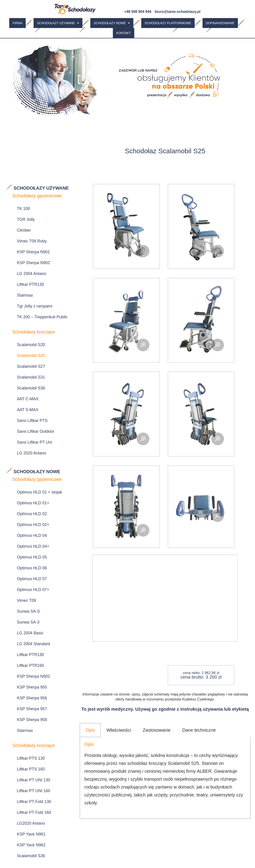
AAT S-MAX (24, 344)
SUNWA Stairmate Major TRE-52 (41, 734)
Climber (20, 219)
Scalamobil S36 (28, 329)
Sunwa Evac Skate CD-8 (36, 811)
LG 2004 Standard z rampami (40, 755)
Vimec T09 (23, 480)
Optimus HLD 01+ (30, 415)
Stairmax (22, 262)
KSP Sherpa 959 (29, 710)
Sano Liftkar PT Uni (31, 365)
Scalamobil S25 (28, 308)
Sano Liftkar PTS (29, 351)
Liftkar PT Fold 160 (31, 627)
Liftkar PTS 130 (27, 591)
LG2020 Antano (28, 635)
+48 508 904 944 (138, 12)
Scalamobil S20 (28, 300)
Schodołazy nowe (112, 22)
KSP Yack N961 (28, 642)
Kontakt (124, 31)
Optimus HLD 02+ (30, 430)
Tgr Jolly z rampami (31, 269)
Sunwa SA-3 (25, 495)
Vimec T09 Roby (28, 226)
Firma (18, 22)
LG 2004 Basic (27, 502)
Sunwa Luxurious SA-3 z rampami (36, 701)
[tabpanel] (165, 775)
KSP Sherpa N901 (30, 233)
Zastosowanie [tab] (157, 727)
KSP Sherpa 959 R (31, 718)
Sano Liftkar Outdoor (32, 358)
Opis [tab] (90, 727)
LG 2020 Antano (28, 373)
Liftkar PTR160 (27, 524)
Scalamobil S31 (28, 322)
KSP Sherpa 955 (29, 538)
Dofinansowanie (220, 22)
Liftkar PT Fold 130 (31, 620)
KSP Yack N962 (28, 649)
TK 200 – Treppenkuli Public (39, 276)
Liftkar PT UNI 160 (30, 613)
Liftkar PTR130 (27, 255)
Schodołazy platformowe (168, 22)
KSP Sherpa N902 (30, 240)
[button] (58, 22)
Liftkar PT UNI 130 (30, 606)
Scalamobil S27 (28, 315)
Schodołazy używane (58, 22)
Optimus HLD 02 (28, 423)
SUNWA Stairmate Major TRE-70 (41, 745)
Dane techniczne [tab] (199, 727)
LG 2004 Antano (28, 247)
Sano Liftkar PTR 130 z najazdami (34, 690)
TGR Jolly (22, 211)
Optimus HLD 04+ (30, 444)
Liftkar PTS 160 (27, 598)
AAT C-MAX (24, 337)
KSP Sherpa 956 (29, 545)
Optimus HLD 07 (28, 466)
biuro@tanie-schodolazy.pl (178, 12)
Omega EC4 (25, 782)
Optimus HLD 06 (28, 459)
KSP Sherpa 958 (29, 560)
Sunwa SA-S (25, 488)
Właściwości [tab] (119, 727)
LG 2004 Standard (30, 509)
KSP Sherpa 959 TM (32, 725)
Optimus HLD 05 (28, 451)
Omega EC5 (25, 789)
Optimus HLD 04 (28, 437)
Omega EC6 (25, 797)
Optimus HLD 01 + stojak (36, 408)
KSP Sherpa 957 (29, 553)
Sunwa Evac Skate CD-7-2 (38, 804)
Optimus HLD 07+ (30, 473)
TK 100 (20, 204)
